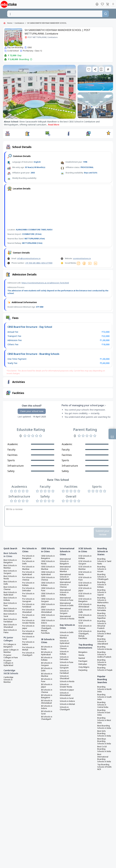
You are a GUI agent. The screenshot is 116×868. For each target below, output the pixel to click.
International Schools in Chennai (65, 585)
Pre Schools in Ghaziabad (28, 611)
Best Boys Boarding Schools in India (104, 741)
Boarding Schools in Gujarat (102, 592)
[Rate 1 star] (25, 436)
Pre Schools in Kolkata (28, 584)
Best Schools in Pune (10, 604)
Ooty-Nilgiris (84, 667)
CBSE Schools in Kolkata (48, 584)
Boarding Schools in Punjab (105, 669)
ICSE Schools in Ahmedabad (85, 606)
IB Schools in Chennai (47, 691)
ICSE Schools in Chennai (85, 627)
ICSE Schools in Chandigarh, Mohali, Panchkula (85, 635)
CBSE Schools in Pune (48, 589)
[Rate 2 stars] (29, 436)
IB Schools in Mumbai (47, 675)
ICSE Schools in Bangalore (85, 600)
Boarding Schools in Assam (102, 569)
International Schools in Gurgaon (65, 611)
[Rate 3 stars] (33, 436)
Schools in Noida (67, 681)
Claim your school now (32, 411)
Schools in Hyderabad (65, 642)
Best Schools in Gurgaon (10, 572)
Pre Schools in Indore (28, 643)
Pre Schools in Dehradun (28, 589)
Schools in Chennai (64, 647)
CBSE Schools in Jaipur (48, 606)
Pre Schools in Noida (28, 616)
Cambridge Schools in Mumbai (8, 680)
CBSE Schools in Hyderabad (48, 573)
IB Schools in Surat (47, 713)
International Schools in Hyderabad (65, 577)
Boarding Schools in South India (104, 697)
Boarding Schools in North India (104, 689)
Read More (54, 125)
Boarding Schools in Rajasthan (102, 616)
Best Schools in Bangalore (10, 561)
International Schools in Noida (67, 618)
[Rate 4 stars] (37, 436)
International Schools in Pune (67, 599)
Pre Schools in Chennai (28, 579)
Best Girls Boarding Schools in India (104, 733)
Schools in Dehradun (64, 658)
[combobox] (55, 14)
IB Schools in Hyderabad (47, 653)
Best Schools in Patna (10, 631)
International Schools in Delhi (67, 604)
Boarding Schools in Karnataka (102, 608)
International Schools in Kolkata (65, 592)
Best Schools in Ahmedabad (10, 610)
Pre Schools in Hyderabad (28, 573)
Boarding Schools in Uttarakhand (103, 641)
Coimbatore (19, 23)
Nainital (82, 658)
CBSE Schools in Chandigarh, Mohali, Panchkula (48, 629)
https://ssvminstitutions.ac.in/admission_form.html (45, 283)
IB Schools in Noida (47, 648)
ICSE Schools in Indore (85, 595)
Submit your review (103, 533)
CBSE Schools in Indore (48, 622)
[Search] (106, 14)
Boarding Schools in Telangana (102, 662)
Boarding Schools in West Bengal (104, 634)
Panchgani (83, 661)
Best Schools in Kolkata (10, 599)
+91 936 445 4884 (33, 263)
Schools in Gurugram (64, 667)
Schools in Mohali (67, 704)
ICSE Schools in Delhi (85, 611)
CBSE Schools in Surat (48, 616)
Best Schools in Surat (10, 615)
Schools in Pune (67, 662)
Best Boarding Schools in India (104, 727)
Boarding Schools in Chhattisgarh (103, 577)
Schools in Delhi (67, 632)
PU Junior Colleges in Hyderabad (8, 663)
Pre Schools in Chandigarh (28, 654)
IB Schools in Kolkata (47, 659)
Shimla (81, 655)
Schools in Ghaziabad (64, 677)
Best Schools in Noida (10, 577)
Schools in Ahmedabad (65, 694)
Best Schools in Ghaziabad (10, 626)
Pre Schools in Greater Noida (28, 622)
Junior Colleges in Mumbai (11, 651)
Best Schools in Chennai (10, 588)
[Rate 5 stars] (41, 436)
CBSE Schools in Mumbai (48, 568)
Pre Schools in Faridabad (28, 606)
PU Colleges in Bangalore (10, 646)
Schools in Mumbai (64, 637)
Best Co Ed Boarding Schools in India (104, 749)
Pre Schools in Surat (28, 638)
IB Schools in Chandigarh (47, 718)
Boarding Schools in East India (104, 713)
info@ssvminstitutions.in (29, 258)
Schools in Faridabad (64, 672)
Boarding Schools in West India (104, 720)
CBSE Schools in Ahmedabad (48, 611)
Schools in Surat (67, 698)
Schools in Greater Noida (66, 686)
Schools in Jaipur (67, 690)
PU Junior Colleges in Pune (11, 656)
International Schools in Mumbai (65, 569)
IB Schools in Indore (47, 707)
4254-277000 (47, 263)
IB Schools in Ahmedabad (47, 702)
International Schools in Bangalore (65, 561)
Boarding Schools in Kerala (105, 648)
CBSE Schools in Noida (48, 563)
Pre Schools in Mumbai (28, 568)
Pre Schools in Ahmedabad (28, 632)
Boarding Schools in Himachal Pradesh (102, 625)
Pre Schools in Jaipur (28, 627)
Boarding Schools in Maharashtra (103, 600)
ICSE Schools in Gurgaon (85, 563)
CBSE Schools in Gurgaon (48, 600)
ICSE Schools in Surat (85, 622)
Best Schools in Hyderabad (10, 594)
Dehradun (83, 664)
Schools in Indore (67, 701)
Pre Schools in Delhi (28, 563)
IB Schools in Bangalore (47, 696)
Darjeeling (83, 670)
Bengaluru (83, 652)
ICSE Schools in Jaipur (85, 589)
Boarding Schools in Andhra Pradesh (104, 655)
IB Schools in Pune (47, 680)
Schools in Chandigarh (65, 708)
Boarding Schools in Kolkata (102, 585)
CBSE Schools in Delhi (48, 595)
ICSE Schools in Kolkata (85, 557)
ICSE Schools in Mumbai (85, 568)
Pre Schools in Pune (28, 595)
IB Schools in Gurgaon (47, 664)
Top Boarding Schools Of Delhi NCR (104, 767)
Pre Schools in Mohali (28, 649)
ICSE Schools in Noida (85, 573)
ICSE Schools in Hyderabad (85, 584)
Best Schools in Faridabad (10, 621)
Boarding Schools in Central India (103, 705)
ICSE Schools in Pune (85, 579)
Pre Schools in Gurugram (28, 600)
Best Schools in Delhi (10, 583)
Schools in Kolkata (64, 653)
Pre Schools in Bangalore (28, 557)
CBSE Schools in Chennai (48, 579)
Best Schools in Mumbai (10, 567)
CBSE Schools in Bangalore (48, 557)
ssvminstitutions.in (82, 258)
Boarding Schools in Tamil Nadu (104, 561)
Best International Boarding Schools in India (104, 758)
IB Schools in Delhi (47, 670)
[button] (7, 134)
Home (10, 23)
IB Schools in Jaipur (47, 686)
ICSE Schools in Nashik (85, 616)
